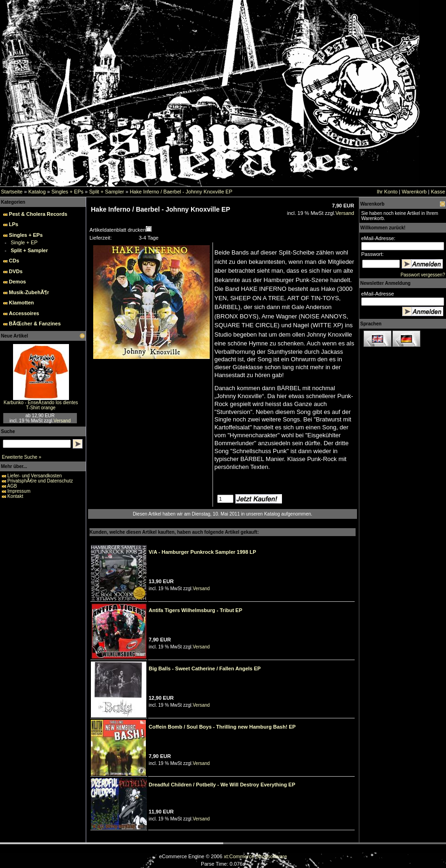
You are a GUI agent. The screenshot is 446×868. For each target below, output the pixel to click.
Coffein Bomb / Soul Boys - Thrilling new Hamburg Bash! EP (222, 727)
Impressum (19, 491)
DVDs (16, 271)
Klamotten (21, 303)
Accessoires (24, 313)
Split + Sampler (106, 192)
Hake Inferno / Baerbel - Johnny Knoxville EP (181, 192)
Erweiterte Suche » (22, 457)
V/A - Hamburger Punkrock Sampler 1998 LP (202, 552)
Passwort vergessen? (423, 275)
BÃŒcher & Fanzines (35, 324)
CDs (14, 261)
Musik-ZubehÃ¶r (29, 292)
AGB (12, 486)
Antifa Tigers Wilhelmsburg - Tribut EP (196, 610)
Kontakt (15, 496)
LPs (14, 224)
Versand (62, 421)
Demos (17, 282)
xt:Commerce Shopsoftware (255, 856)
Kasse (438, 192)
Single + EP (24, 242)
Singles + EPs (67, 192)
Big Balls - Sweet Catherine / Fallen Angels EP (205, 668)
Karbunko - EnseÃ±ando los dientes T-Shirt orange (41, 405)
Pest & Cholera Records (38, 214)
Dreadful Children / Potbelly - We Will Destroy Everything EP (222, 785)
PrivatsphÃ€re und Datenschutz (40, 481)
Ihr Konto (387, 192)
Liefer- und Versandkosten (35, 476)
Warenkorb (414, 192)
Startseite (12, 192)
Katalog (37, 192)
